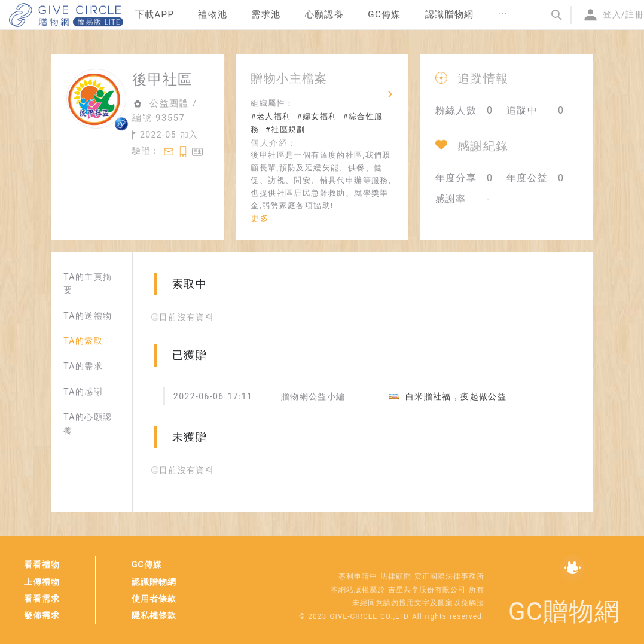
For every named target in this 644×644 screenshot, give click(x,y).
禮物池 (213, 14)
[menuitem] (155, 15)
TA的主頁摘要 (88, 283)
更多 (260, 218)
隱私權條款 (154, 615)
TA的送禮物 (88, 316)
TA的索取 (83, 341)
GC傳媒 (147, 564)
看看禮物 (42, 564)
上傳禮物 (42, 582)
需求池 (266, 14)
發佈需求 (42, 615)
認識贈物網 (154, 582)
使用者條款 (154, 599)
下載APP (155, 14)
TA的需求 (83, 366)
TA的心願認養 (88, 423)
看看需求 (42, 599)
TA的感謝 (83, 392)
